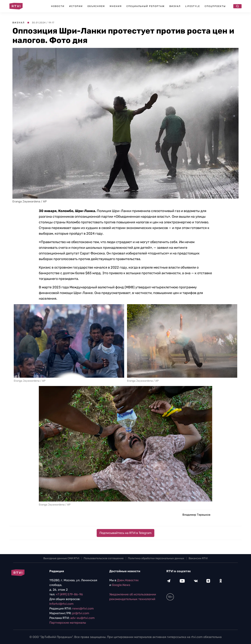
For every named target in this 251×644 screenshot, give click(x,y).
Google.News (121, 585)
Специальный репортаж (146, 6)
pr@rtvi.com (81, 613)
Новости (58, 6)
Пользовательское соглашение (104, 558)
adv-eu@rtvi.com (82, 618)
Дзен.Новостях (128, 580)
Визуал (175, 6)
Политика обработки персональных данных (156, 558)
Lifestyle (193, 6)
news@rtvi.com (83, 608)
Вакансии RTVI (198, 558)
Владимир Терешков (196, 515)
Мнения (116, 6)
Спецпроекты (215, 6)
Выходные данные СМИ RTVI (61, 558)
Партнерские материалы (68, 623)
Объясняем (96, 6)
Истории (76, 6)
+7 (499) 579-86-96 (69, 594)
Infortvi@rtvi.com (61, 604)
